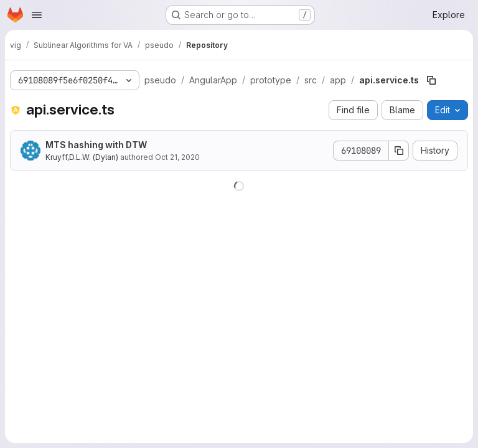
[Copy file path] (431, 80)
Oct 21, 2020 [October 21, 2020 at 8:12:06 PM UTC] (177, 157)
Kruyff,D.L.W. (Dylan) (82, 157)
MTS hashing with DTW (96, 145)
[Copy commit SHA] (399, 151)
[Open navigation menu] (37, 15)
